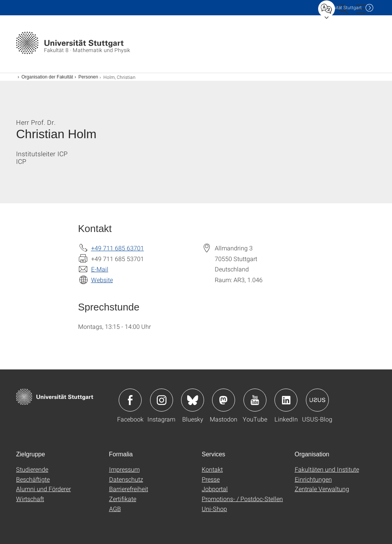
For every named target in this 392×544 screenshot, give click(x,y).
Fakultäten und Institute (327, 469)
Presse (211, 479)
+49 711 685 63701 (118, 248)
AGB (115, 509)
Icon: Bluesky (193, 400)
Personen (88, 77)
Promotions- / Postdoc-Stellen (242, 499)
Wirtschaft (30, 499)
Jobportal (215, 489)
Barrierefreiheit (129, 489)
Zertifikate (123, 499)
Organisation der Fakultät (47, 77)
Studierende (32, 469)
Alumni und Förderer (43, 489)
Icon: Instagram (162, 400)
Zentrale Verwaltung (322, 489)
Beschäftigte (33, 479)
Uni (341, 7)
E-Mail (100, 269)
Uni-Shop (214, 509)
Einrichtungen (313, 479)
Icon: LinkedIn (286, 400)
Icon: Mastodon (224, 400)
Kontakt (212, 469)
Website (102, 280)
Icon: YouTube (255, 400)
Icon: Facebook (130, 400)
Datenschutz (126, 479)
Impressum (124, 469)
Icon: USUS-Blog (317, 400)
